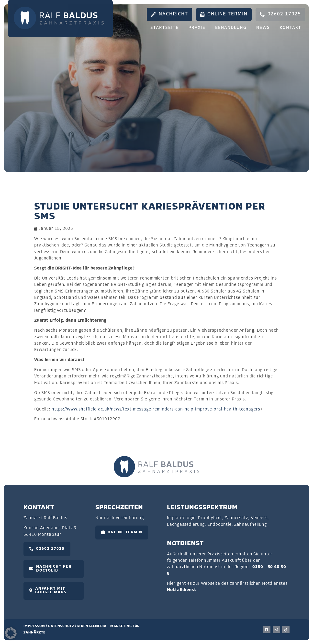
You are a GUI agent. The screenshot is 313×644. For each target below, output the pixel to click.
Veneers (259, 518)
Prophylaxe (210, 518)
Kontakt (291, 28)
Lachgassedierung (186, 525)
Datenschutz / (63, 626)
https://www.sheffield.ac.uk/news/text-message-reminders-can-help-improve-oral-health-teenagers (156, 409)
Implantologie (181, 518)
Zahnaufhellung (251, 525)
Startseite (165, 28)
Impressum (34, 626)
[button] (11, 633)
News (263, 28)
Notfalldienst (182, 590)
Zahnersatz (236, 518)
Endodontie (219, 525)
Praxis (197, 28)
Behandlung (231, 28)
